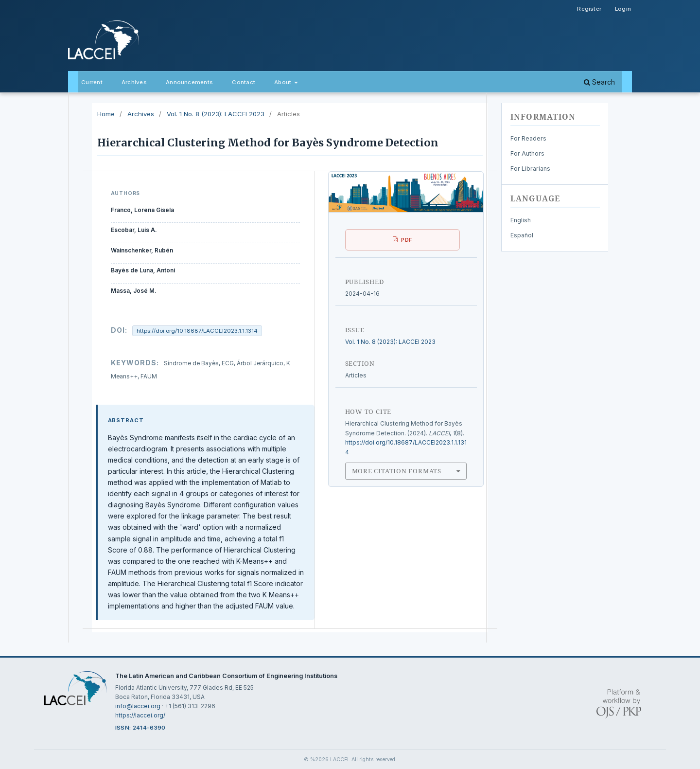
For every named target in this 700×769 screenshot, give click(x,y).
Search (599, 82)
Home (106, 114)
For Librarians (530, 169)
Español (522, 235)
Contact (244, 82)
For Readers (528, 138)
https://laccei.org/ (140, 715)
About (283, 82)
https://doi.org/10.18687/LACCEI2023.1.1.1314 (197, 331)
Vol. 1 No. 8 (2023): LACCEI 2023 (216, 114)
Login (623, 9)
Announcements (189, 82)
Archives (134, 82)
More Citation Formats (397, 471)
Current (92, 82)
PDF (406, 240)
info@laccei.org (138, 706)
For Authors (527, 153)
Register (589, 9)
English (521, 220)
